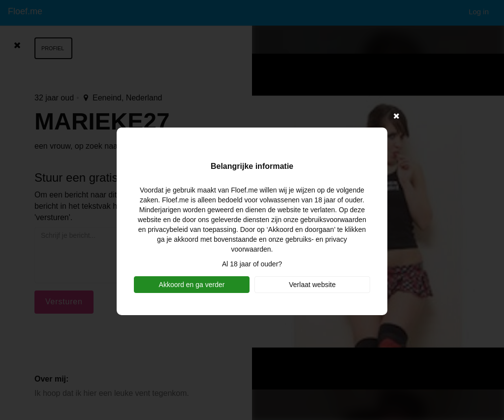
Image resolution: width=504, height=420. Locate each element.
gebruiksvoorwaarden (333, 220)
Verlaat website (312, 285)
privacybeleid (168, 229)
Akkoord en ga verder (192, 285)
